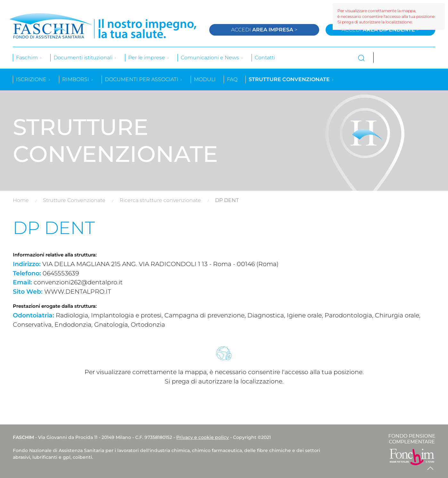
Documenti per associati (144, 79)
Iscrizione (33, 79)
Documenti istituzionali (85, 58)
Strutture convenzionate (291, 79)
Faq (232, 79)
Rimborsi (78, 79)
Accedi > (264, 30)
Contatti (265, 58)
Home (21, 200)
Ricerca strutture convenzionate (160, 200)
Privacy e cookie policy (203, 437)
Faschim (29, 58)
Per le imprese (149, 58)
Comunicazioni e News (212, 58)
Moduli (205, 79)
